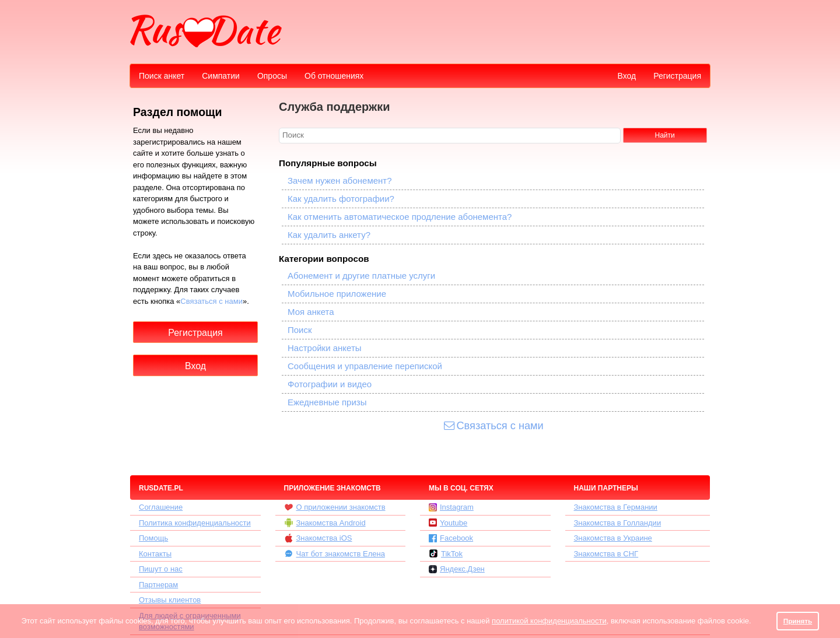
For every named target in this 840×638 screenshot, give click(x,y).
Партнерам (158, 585)
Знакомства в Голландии (618, 523)
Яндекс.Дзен (457, 569)
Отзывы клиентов (170, 600)
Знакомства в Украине (613, 538)
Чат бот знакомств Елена (335, 553)
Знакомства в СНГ (606, 554)
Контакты (155, 554)
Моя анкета (311, 312)
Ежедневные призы (327, 402)
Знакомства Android (325, 523)
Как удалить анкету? (329, 235)
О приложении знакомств (335, 507)
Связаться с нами (211, 301)
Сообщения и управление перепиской (365, 366)
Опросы (272, 76)
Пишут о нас (161, 569)
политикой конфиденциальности (549, 621)
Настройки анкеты (325, 348)
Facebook (451, 538)
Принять (798, 621)
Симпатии (221, 76)
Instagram (451, 507)
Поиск (300, 330)
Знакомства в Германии (616, 507)
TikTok (446, 553)
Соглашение (161, 507)
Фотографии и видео (330, 384)
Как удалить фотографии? (341, 199)
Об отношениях (334, 76)
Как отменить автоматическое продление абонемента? (400, 217)
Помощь (153, 538)
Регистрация (677, 76)
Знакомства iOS (318, 538)
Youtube (448, 523)
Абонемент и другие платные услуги (361, 276)
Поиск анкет (162, 76)
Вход (626, 76)
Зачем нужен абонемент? (340, 180)
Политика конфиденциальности (195, 523)
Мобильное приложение (337, 294)
